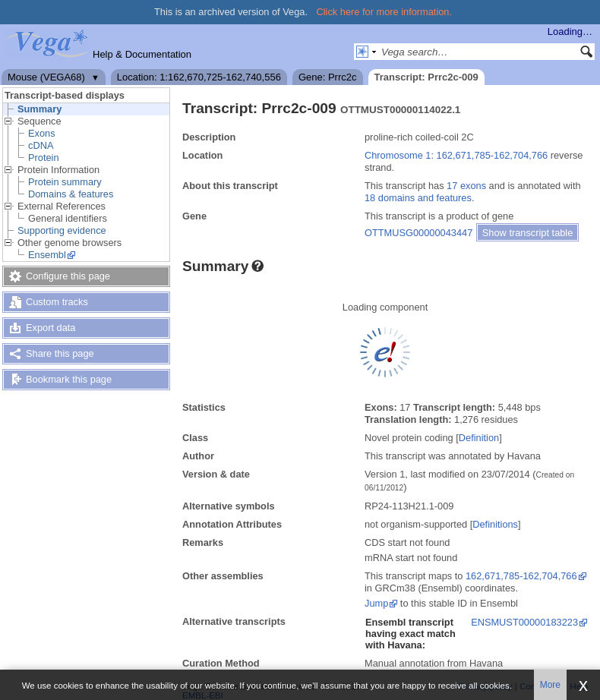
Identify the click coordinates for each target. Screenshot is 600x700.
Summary (39, 109)
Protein (44, 158)
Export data (51, 328)
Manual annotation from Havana (434, 663)
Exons (42, 133)
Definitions (495, 524)
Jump (376, 603)
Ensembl (47, 255)
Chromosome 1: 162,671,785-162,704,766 (456, 155)
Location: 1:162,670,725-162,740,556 (199, 77)
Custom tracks (57, 302)
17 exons (466, 186)
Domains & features (71, 194)
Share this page (60, 353)
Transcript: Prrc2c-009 (426, 77)
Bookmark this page (69, 379)
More (550, 685)
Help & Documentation (142, 54)
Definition (479, 438)
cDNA (41, 145)
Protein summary (65, 182)
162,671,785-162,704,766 (521, 576)
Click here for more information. (385, 12)
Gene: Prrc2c (328, 77)
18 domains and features (418, 198)
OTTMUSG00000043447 (418, 233)
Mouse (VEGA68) (46, 77)
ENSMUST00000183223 (524, 622)
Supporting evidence (62, 230)
